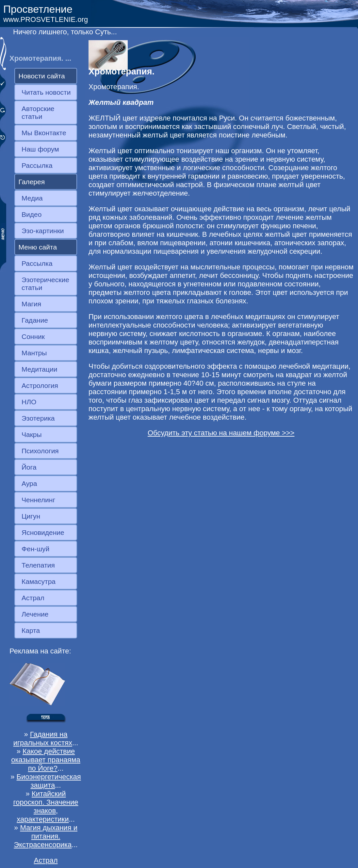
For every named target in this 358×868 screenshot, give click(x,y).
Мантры (34, 353)
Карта (31, 630)
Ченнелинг (38, 500)
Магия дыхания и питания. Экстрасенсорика (46, 836)
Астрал (33, 598)
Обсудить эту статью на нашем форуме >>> (221, 433)
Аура (29, 483)
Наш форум (40, 149)
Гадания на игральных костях (43, 739)
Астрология (40, 386)
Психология (40, 451)
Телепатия (38, 565)
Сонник (33, 337)
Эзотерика (38, 418)
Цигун (31, 516)
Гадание (35, 320)
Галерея (32, 182)
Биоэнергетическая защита (49, 781)
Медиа (32, 198)
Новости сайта (42, 76)
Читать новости (46, 92)
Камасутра (39, 581)
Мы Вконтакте (44, 133)
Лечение (35, 614)
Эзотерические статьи (45, 284)
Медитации (39, 369)
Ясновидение (43, 532)
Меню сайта (38, 247)
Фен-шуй (35, 549)
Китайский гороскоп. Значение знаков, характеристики (46, 806)
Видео (32, 214)
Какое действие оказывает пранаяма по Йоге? (46, 760)
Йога (29, 467)
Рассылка (37, 165)
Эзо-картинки (43, 231)
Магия (31, 304)
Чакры (32, 434)
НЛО (29, 402)
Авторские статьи (38, 113)
